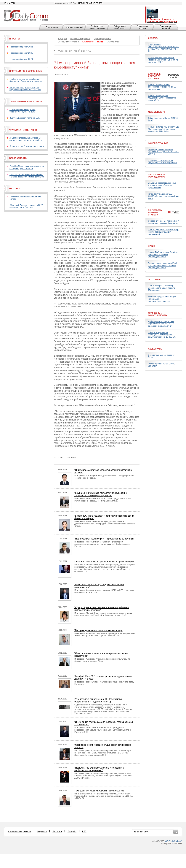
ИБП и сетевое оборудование (157, 176)
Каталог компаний (74, 27)
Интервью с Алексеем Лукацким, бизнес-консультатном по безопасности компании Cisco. (102, 660)
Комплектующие (158, 143)
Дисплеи (153, 38)
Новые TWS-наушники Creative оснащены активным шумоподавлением (163, 254)
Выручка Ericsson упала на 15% (25, 118)
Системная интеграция (23, 130)
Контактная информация (20, 831)
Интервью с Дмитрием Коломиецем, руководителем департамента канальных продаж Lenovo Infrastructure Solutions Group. (105, 524)
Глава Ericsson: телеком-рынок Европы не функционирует (104, 562)
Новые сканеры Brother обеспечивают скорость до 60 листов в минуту (162, 87)
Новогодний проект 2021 (21, 53)
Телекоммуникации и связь (26, 101)
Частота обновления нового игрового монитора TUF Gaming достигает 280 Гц (163, 60)
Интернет (15, 189)
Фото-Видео (155, 280)
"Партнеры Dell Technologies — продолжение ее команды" (105, 539)
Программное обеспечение (26, 71)
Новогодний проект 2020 (21, 59)
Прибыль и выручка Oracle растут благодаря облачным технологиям (26, 80)
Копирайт (72, 831)
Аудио (152, 246)
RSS (84, 831)
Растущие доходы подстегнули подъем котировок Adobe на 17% (25, 88)
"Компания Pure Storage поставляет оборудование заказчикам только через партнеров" (101, 494)
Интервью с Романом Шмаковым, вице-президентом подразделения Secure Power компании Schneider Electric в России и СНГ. (103, 730)
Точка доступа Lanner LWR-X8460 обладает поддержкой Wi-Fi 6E (164, 196)
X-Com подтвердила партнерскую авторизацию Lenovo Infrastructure (26, 139)
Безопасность (18, 158)
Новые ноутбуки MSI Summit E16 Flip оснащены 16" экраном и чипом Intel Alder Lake (164, 129)
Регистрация (52, 27)
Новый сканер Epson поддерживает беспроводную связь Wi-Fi (162, 98)
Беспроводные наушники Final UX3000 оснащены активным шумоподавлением (162, 265)
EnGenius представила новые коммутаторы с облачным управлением (162, 185)
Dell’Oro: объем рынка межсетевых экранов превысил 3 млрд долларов (27, 176)
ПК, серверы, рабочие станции (155, 212)
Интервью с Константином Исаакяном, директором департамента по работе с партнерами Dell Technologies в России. (102, 544)
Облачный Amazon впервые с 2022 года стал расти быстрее (26, 206)
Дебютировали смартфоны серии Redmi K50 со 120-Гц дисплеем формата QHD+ (161, 324)
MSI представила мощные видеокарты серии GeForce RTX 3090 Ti (163, 152)
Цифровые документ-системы (154, 76)
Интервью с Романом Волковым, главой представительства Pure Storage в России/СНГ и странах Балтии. (103, 500)
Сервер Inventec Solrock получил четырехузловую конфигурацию (164, 222)
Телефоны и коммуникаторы (158, 314)
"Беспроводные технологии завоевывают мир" (98, 630)
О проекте (42, 831)
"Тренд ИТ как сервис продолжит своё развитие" (100, 791)
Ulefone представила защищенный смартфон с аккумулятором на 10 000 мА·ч (163, 335)
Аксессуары (155, 349)
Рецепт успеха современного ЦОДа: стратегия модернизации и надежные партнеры (98, 700)
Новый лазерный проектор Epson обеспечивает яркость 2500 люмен (162, 288)
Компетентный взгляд (74, 51)
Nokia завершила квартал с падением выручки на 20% (22, 111)
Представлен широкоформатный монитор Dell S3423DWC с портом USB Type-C (163, 48)
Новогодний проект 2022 (21, 47)
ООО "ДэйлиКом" (174, 841)
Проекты (14, 39)
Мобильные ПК (157, 112)
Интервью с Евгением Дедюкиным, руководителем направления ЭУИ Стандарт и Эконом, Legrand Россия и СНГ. (105, 634)
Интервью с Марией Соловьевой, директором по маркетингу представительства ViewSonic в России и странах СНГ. (103, 614)
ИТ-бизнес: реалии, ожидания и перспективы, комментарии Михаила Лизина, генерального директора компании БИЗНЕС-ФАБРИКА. (104, 796)
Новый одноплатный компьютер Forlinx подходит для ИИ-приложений (163, 232)
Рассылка (57, 831)
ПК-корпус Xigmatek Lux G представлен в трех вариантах (162, 161)
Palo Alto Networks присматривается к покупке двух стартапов (27, 167)
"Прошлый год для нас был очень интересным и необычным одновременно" (99, 769)
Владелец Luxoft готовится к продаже (27, 146)
